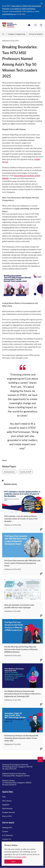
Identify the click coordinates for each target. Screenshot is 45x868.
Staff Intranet (7, 808)
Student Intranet (9, 812)
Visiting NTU (7, 827)
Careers (5, 831)
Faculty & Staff (26, 472)
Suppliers (6, 805)
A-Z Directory (8, 835)
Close (13, 861)
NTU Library (7, 801)
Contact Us (7, 839)
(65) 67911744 (11, 769)
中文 (4, 797)
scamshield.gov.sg (9, 14)
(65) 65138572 (11, 785)
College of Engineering (16, 34)
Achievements (9, 472)
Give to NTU (7, 816)
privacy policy (21, 857)
